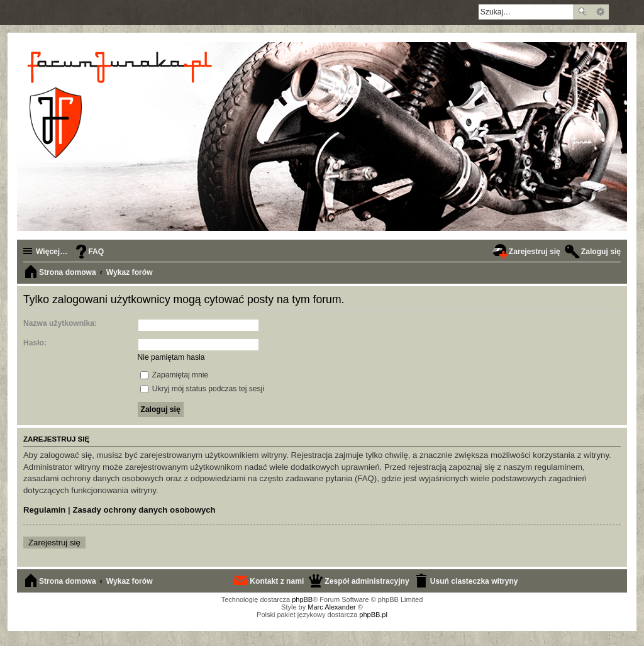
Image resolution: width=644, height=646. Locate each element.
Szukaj (582, 12)
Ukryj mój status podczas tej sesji (202, 389)
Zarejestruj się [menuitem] (535, 252)
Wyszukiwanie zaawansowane (600, 12)
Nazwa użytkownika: (60, 323)
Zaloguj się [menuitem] (601, 252)
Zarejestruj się (54, 543)
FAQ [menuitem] (96, 252)
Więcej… (52, 252)
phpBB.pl (373, 615)
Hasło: (35, 343)
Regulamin (44, 510)
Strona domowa (68, 581)
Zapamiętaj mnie (175, 375)
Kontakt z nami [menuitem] (277, 581)
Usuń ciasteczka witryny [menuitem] (474, 581)
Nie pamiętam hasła (171, 357)
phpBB (302, 599)
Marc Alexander (331, 607)
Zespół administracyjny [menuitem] (367, 581)
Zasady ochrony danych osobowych (144, 510)
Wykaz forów (130, 581)
